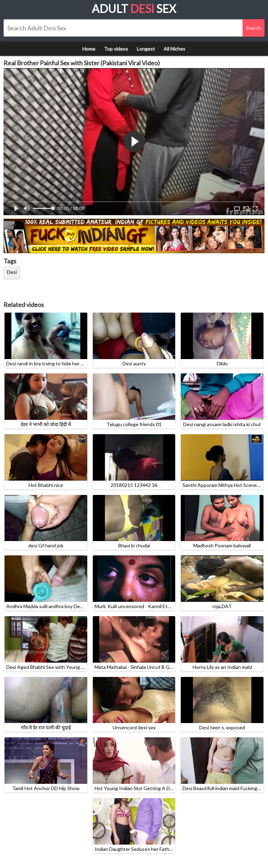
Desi (12, 272)
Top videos (116, 49)
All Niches (174, 49)
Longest (146, 49)
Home (89, 49)
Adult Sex (134, 9)
